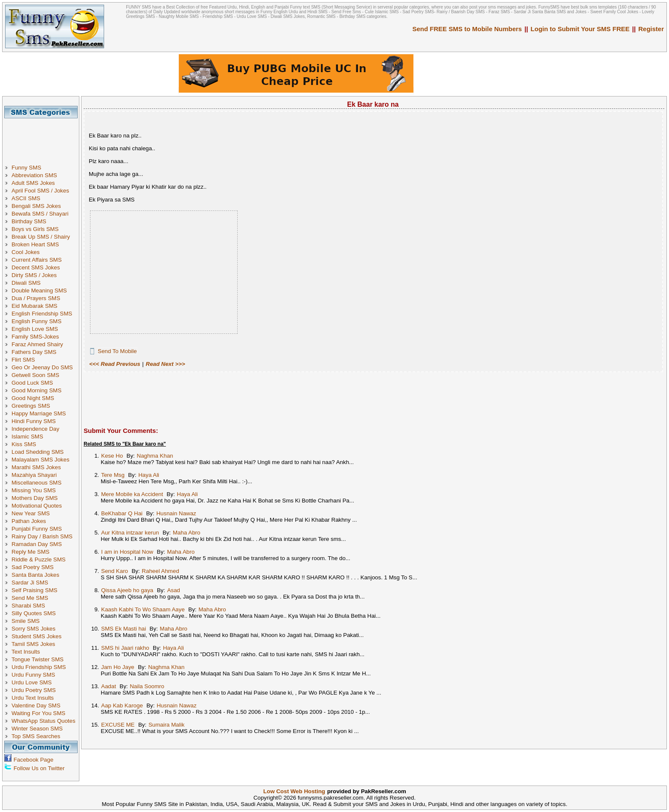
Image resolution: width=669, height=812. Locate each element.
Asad (174, 590)
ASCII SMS (26, 198)
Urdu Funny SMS (33, 675)
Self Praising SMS (34, 590)
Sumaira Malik (166, 725)
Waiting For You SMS (38, 713)
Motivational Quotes (37, 506)
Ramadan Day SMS (37, 544)
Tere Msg (113, 475)
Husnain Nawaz (176, 513)
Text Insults (26, 652)
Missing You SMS (34, 490)
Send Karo (115, 571)
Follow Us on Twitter (39, 768)
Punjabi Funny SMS (37, 529)
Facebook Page (33, 760)
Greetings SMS (31, 406)
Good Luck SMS (32, 383)
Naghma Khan (155, 456)
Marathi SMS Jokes (36, 467)
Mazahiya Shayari (34, 475)
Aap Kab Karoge (122, 705)
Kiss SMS (24, 444)
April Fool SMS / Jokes (40, 191)
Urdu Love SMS (32, 682)
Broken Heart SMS (35, 244)
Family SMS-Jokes (35, 337)
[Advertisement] (44, 137)
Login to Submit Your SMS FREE (580, 29)
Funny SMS (26, 168)
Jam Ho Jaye (118, 667)
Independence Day (35, 429)
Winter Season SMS (37, 729)
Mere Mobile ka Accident (132, 494)
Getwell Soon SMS (35, 375)
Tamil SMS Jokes (33, 644)
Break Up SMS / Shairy (41, 237)
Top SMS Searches (36, 736)
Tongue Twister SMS (38, 659)
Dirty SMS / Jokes (34, 275)
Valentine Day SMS (36, 705)
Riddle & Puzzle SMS (39, 559)
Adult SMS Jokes (33, 183)
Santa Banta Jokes (35, 575)
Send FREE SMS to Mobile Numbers (467, 29)
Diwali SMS (26, 283)
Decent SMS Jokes (36, 267)
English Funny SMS (36, 321)
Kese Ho (112, 456)
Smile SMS (26, 621)
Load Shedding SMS (38, 452)
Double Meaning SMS (39, 291)
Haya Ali (149, 475)
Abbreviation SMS (34, 175)
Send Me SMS (30, 598)
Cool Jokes (26, 252)
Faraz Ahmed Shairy (37, 344)
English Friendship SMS (42, 314)
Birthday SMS (29, 221)
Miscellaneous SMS (36, 483)
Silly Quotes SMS (34, 613)
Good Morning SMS (36, 390)
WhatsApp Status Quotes (44, 721)
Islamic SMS (27, 437)
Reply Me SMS (31, 552)
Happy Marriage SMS (39, 413)
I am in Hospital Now (127, 552)
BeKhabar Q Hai (122, 513)
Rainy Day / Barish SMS (42, 536)
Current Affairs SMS (37, 260)
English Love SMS (35, 329)
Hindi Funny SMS (34, 421)
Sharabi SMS (28, 606)
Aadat (109, 686)
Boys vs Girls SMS (35, 229)
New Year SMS (31, 513)
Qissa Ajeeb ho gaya (127, 590)
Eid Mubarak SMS (34, 306)
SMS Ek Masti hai (124, 629)
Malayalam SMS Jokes (41, 460)
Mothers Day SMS (35, 498)
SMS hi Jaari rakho (125, 648)
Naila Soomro (147, 686)
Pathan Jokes (29, 521)
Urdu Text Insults (33, 698)
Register (651, 29)
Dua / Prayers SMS (36, 298)
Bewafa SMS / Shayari (40, 214)
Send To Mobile (117, 351)
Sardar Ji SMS (30, 583)
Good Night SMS (33, 398)
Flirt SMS (23, 360)
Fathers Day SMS (34, 352)
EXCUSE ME (118, 725)
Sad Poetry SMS (33, 567)
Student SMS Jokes (36, 636)
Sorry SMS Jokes (33, 629)
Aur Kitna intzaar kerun (130, 533)
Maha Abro (186, 533)
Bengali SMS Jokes (36, 206)
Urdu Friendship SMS (39, 667)
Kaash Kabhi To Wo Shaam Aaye (143, 609)
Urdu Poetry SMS (34, 690)
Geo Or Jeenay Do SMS (42, 367)
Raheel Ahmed (160, 571)
